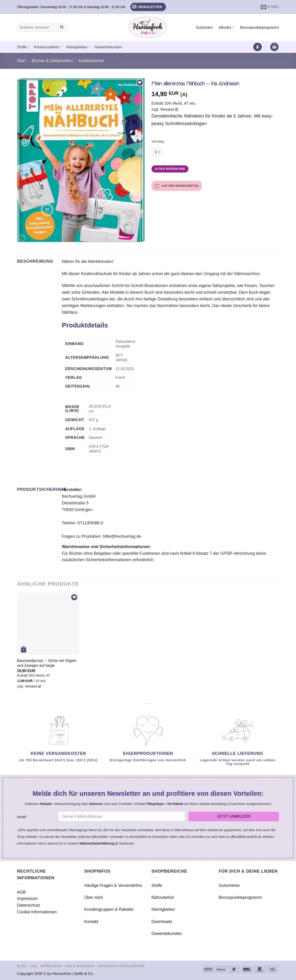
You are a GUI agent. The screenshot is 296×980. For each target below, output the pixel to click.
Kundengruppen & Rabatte (109, 909)
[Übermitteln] (62, 27)
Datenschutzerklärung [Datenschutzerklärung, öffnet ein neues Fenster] (99, 843)
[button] (148, 7)
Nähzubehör (163, 897)
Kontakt (91, 922)
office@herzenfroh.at (246, 837)
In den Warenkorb (170, 169)
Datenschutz (29, 905)
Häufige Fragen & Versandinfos (113, 885)
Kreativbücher (91, 61)
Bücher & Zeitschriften (52, 61)
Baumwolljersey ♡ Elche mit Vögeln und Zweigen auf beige (47, 663)
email (21, 817)
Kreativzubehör (48, 47)
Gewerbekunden (108, 47)
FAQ (34, 966)
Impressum (27, 899)
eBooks (226, 27)
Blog (22, 966)
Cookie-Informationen (37, 912)
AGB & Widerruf (80, 966)
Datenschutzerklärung (122, 966)
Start (21, 61)
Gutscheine (229, 885)
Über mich (94, 897)
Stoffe (23, 47)
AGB (21, 892)
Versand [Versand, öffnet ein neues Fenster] (169, 109)
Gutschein (204, 27)
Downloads (162, 922)
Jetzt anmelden (234, 816)
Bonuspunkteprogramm (260, 27)
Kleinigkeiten (78, 47)
